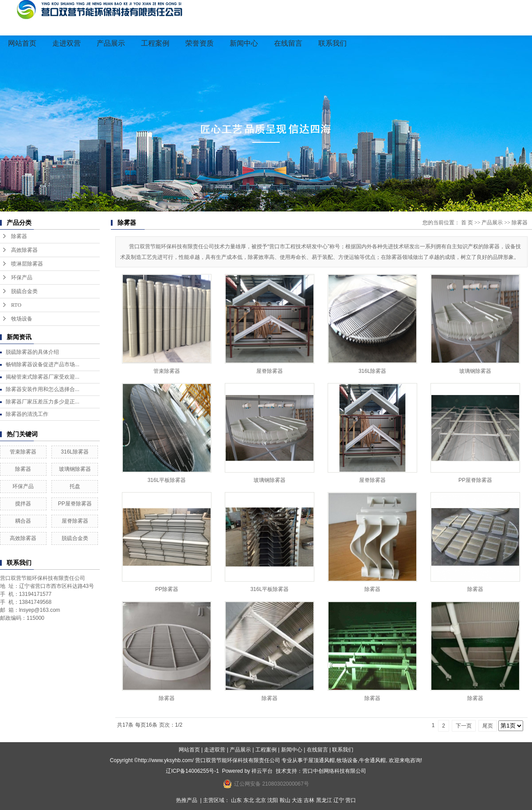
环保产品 (22, 278)
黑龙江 (324, 800)
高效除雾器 (24, 250)
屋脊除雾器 (75, 521)
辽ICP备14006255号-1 (192, 771)
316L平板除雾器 (167, 480)
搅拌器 (23, 504)
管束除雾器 (23, 452)
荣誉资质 (199, 43)
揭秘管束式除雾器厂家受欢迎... (43, 377)
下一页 (464, 726)
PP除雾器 (167, 589)
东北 (249, 800)
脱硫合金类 (24, 291)
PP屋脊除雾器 (75, 504)
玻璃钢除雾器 (75, 469)
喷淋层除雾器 (27, 264)
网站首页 (22, 43)
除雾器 (19, 236)
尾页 (488, 726)
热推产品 (187, 800)
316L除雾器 (75, 452)
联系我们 (332, 43)
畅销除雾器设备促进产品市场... (43, 364)
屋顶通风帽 (321, 760)
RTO (16, 305)
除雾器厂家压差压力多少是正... (43, 402)
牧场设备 (22, 319)
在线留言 (288, 43)
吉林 (309, 800)
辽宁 (339, 800)
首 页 (467, 223)
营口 (351, 800)
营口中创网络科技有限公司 (334, 771)
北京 (261, 800)
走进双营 (66, 43)
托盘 (75, 486)
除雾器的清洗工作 (27, 414)
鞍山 (285, 800)
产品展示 (111, 43)
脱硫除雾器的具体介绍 (32, 352)
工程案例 (155, 43)
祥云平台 (262, 771)
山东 (236, 800)
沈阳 (273, 800)
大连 (297, 800)
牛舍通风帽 (372, 760)
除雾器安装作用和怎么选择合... (43, 389)
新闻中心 (244, 43)
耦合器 (23, 521)
